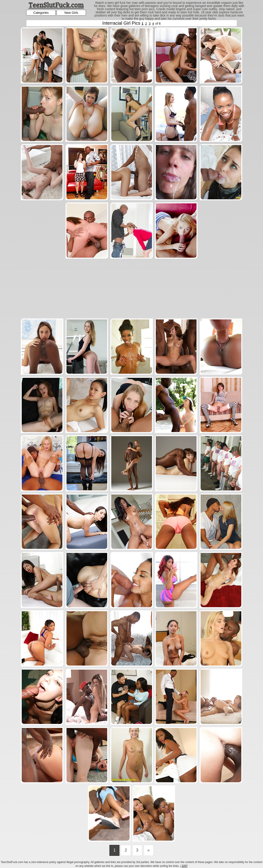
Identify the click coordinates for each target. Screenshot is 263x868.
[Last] (149, 850)
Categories (41, 13)
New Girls (71, 13)
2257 (185, 866)
